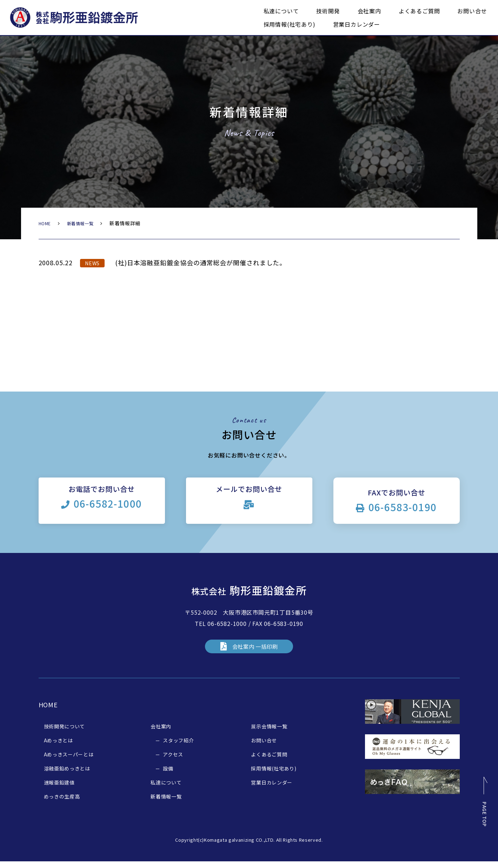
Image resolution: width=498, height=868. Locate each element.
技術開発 (328, 11)
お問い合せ (472, 11)
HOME (46, 223)
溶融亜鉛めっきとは (67, 775)
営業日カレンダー (357, 24)
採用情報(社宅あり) (290, 24)
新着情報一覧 (85, 223)
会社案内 (369, 11)
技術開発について (65, 733)
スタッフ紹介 (178, 747)
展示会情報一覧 (269, 733)
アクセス (173, 761)
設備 (168, 775)
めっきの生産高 (62, 803)
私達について (281, 11)
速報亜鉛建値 (59, 789)
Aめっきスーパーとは (69, 761)
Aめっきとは (58, 747)
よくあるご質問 (419, 11)
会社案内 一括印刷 (255, 651)
